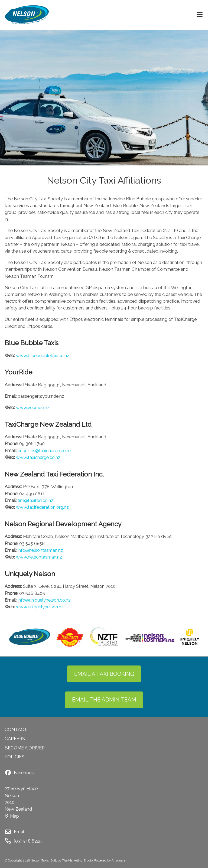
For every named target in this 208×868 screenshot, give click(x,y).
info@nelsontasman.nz (40, 550)
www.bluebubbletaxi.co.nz (43, 355)
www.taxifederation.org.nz (42, 507)
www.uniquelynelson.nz (40, 607)
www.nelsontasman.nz (39, 557)
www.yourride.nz (33, 407)
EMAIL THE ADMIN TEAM (104, 700)
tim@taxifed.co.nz (35, 500)
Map (12, 816)
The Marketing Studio (77, 860)
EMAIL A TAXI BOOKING (104, 674)
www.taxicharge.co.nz (38, 457)
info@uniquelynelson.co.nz (44, 600)
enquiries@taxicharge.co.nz (45, 451)
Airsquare (118, 860)
